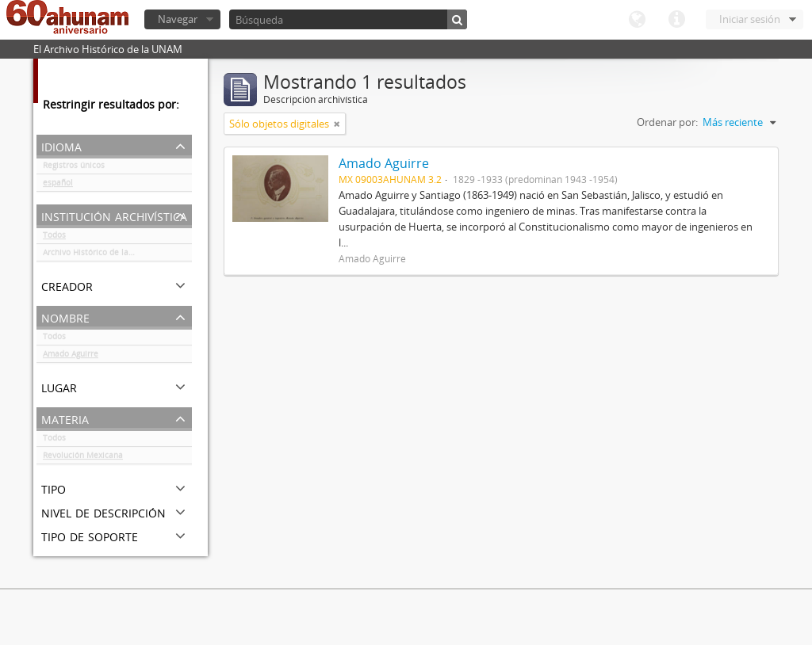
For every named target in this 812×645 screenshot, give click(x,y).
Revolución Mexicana (83, 458)
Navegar (178, 19)
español (58, 185)
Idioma (637, 20)
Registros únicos (74, 168)
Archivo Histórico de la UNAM (99, 255)
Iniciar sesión (750, 19)
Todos (54, 238)
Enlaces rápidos (676, 20)
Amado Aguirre (71, 357)
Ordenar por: (667, 122)
